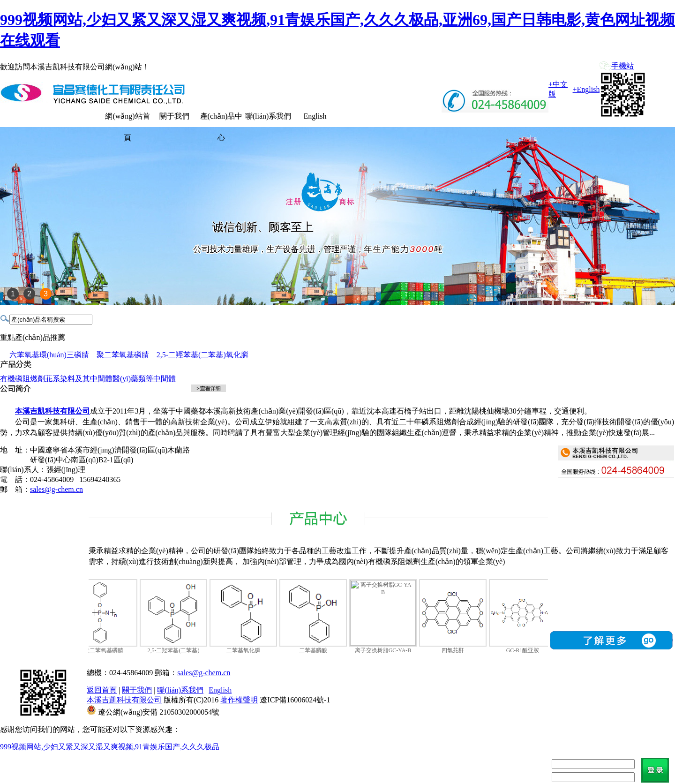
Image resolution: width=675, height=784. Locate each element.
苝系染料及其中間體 (79, 379)
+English (586, 89)
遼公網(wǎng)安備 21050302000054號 (159, 712)
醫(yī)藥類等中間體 (144, 379)
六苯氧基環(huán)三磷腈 (48, 355)
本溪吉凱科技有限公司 (124, 700)
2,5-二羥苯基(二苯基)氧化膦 (202, 355)
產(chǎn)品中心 (221, 120)
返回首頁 (102, 690)
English (315, 116)
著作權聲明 (239, 700)
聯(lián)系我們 (268, 116)
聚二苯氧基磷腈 (123, 355)
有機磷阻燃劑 (22, 379)
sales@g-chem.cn (56, 489)
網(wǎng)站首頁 (127, 120)
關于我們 (174, 116)
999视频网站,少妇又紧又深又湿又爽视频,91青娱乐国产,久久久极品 (110, 747)
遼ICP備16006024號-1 (295, 700)
